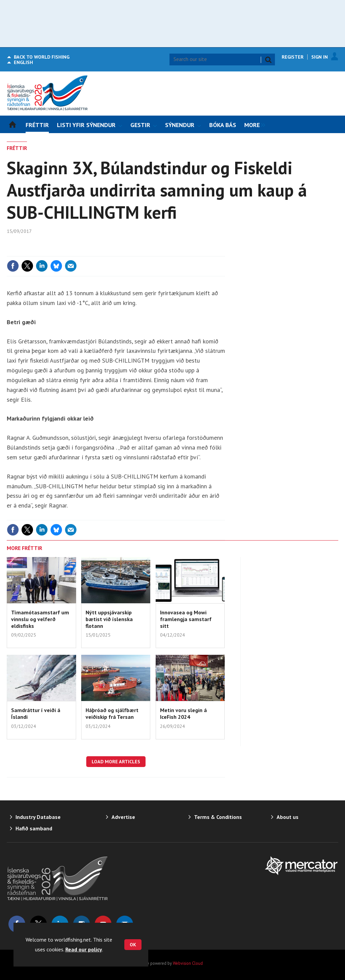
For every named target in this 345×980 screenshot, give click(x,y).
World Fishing (42, 57)
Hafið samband (34, 828)
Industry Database (38, 817)
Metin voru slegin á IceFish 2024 (183, 713)
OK (133, 945)
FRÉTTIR (17, 148)
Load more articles (116, 762)
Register (293, 57)
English (23, 62)
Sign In (320, 57)
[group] (253, 124)
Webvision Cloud (188, 963)
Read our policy (84, 949)
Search (268, 60)
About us (288, 817)
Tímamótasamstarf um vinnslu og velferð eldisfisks (40, 619)
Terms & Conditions (218, 817)
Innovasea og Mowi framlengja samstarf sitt (186, 619)
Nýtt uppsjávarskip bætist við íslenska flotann (109, 619)
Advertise (123, 817)
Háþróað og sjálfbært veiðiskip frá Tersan (112, 713)
